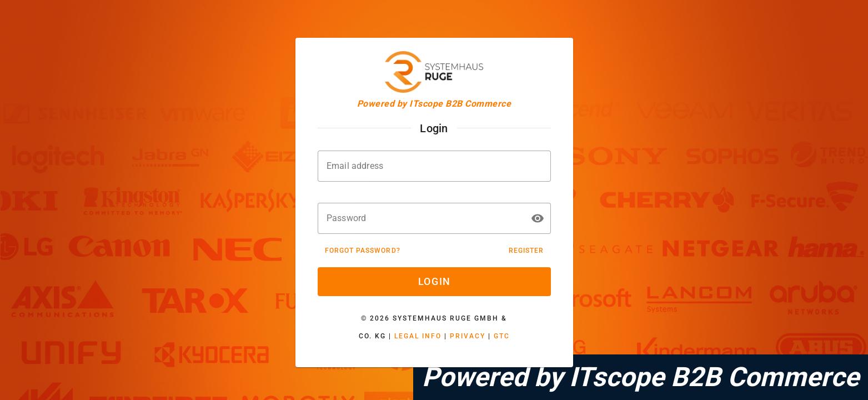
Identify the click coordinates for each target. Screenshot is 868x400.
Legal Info (418, 336)
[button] (538, 218)
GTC (502, 336)
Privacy (468, 336)
